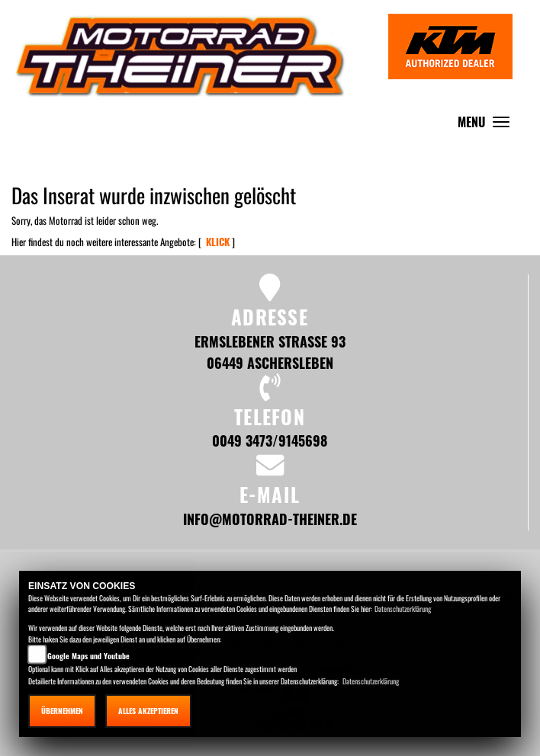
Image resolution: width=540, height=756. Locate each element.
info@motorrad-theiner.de (270, 519)
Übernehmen (62, 711)
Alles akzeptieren (148, 711)
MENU (487, 125)
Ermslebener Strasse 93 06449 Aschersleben (270, 352)
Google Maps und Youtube (88, 656)
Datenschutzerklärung (403, 609)
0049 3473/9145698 (270, 440)
